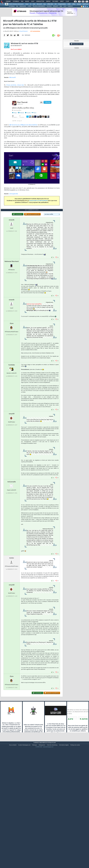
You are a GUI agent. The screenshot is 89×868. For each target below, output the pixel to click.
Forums (8, 1)
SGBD (69, 4)
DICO (65, 6)
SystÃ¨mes (85, 4)
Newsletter (40, 1)
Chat (33, 1)
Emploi (48, 1)
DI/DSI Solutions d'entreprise (16, 4)
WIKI (61, 6)
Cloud (27, 4)
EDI (56, 4)
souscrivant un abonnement (38, 217)
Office (74, 4)
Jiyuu (12, 372)
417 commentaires (35, 47)
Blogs (27, 1)
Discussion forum (77, 44)
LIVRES (29, 6)
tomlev (12, 606)
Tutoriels (16, 1)
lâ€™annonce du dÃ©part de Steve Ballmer (23, 141)
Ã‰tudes (55, 1)
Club (67, 1)
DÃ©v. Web (50, 4)
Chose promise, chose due (15, 101)
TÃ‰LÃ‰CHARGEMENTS (39, 6)
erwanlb (12, 268)
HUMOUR (70, 6)
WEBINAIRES (23, 6)
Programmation (62, 4)
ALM (34, 4)
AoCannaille (12, 530)
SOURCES (49, 6)
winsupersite (14, 210)
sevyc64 (12, 462)
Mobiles (79, 4)
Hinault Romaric (23, 47)
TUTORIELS (12, 6)
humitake (12, 413)
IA (31, 4)
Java (44, 4)
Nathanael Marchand (12, 310)
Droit (62, 1)
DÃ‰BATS (56, 6)
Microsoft (39, 4)
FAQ (22, 1)
